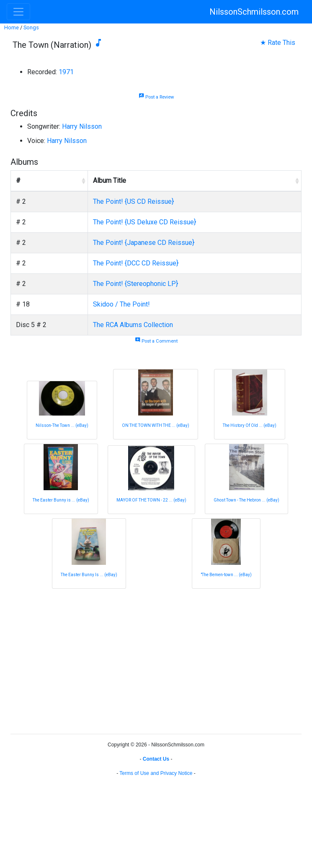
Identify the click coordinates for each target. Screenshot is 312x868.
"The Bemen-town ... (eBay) (226, 575)
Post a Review (156, 97)
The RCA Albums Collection (133, 325)
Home (12, 27)
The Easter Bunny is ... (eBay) (61, 500)
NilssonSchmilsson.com (254, 12)
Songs (31, 27)
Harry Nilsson (82, 126)
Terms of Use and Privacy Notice (156, 773)
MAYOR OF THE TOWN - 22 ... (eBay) (151, 500)
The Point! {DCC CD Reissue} (136, 263)
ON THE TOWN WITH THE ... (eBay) (156, 425)
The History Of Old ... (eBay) (250, 425)
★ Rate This (278, 43)
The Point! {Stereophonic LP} (135, 284)
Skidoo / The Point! (121, 304)
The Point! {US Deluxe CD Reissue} (144, 222)
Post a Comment (156, 341)
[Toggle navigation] (18, 12)
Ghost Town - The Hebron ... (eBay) (246, 500)
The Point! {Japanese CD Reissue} (144, 243)
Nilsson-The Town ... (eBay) (62, 425)
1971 (66, 72)
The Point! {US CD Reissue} (133, 201)
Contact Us (156, 759)
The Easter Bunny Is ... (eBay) (89, 575)
